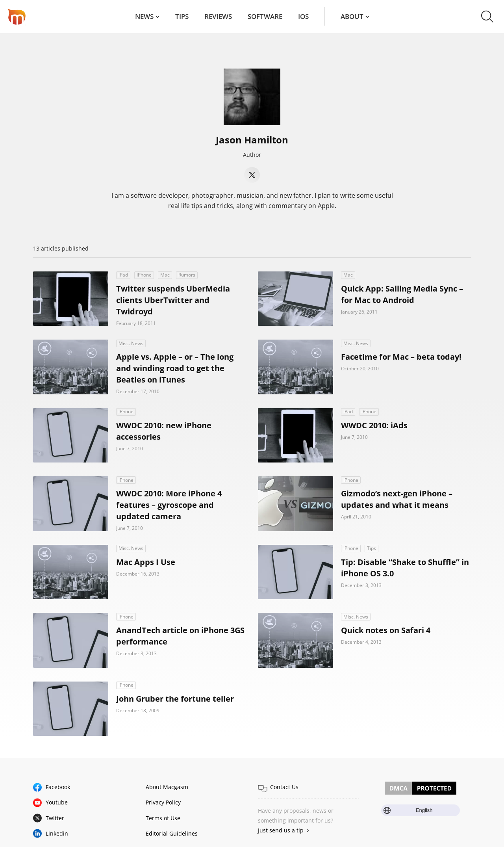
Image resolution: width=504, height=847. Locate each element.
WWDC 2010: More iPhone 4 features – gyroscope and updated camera (169, 505)
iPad (123, 275)
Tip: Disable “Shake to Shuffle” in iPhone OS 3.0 (405, 568)
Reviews (218, 16)
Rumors (187, 275)
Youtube (57, 802)
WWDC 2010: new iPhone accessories (164, 431)
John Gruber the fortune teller (175, 699)
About (352, 16)
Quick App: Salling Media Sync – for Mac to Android (402, 294)
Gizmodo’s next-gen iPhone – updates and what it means (397, 499)
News (144, 16)
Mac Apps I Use (146, 562)
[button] (487, 17)
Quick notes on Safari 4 (386, 630)
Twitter (55, 818)
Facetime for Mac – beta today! (401, 357)
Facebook (58, 787)
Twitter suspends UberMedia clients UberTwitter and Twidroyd (173, 300)
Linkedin (57, 833)
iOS (303, 16)
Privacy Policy (163, 802)
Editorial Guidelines (172, 833)
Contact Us (284, 787)
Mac (165, 275)
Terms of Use (163, 818)
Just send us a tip (281, 830)
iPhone (144, 275)
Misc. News (131, 343)
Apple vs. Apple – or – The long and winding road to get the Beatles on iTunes (175, 368)
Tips (182, 16)
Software (265, 16)
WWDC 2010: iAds (374, 425)
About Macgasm (167, 787)
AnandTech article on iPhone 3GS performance (180, 636)
